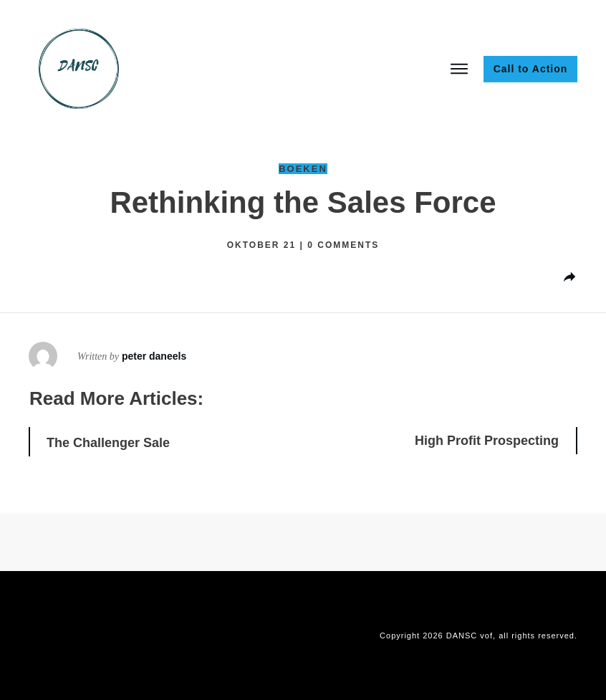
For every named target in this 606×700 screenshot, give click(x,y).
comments (343, 245)
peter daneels (154, 356)
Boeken (303, 169)
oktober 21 (264, 245)
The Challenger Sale (108, 443)
